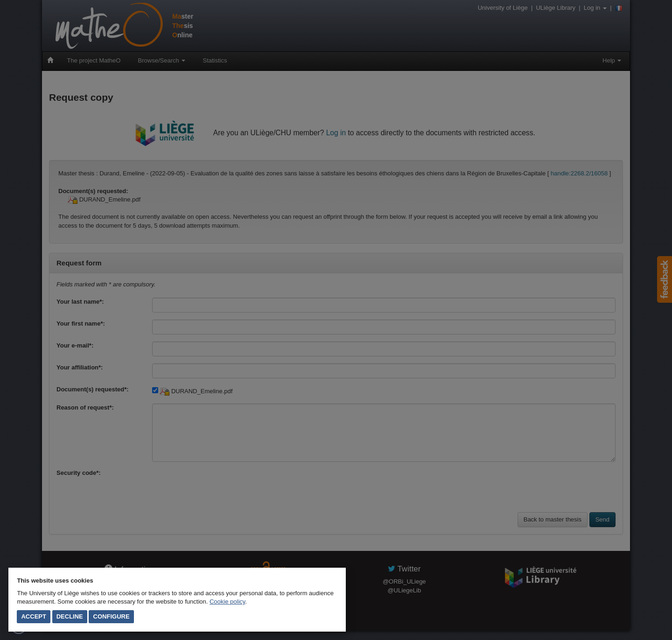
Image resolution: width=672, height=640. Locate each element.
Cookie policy (227, 602)
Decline (70, 616)
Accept (33, 616)
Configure (112, 616)
